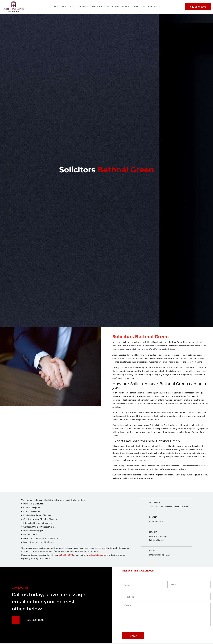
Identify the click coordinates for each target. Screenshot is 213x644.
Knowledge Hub (121, 7)
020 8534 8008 (198, 7)
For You (82, 7)
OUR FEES (137, 7)
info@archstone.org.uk (97, 555)
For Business (99, 7)
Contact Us (154, 7)
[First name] (142, 585)
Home (56, 7)
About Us (67, 7)
